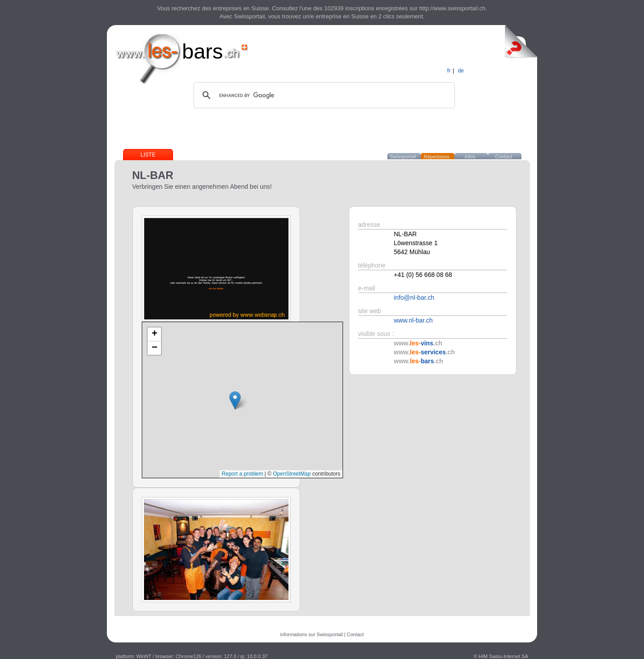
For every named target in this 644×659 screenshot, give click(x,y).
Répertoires (437, 157)
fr (449, 71)
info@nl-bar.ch (414, 298)
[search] (323, 95)
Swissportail (403, 157)
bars (202, 51)
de (461, 71)
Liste (148, 155)
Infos (470, 157)
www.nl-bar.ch (413, 320)
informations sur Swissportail (312, 634)
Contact (504, 157)
